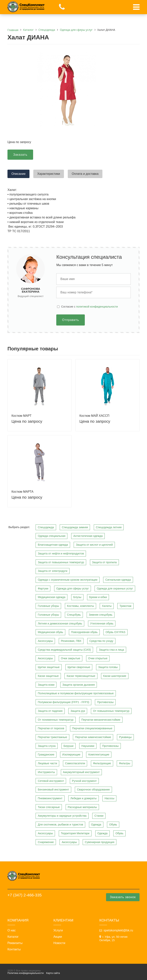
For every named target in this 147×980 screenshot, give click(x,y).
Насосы (109, 798)
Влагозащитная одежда (53, 545)
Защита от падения (50, 711)
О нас (12, 930)
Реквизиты (15, 943)
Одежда (96, 825)
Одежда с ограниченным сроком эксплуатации (67, 580)
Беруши (69, 746)
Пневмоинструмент (50, 798)
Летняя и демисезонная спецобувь (60, 623)
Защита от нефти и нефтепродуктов (61, 553)
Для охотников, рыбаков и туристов (60, 825)
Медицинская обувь (50, 632)
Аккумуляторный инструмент (81, 772)
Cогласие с (89, 307)
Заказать (20, 155)
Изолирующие (71, 755)
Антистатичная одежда (88, 536)
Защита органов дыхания (79, 685)
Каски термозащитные (81, 676)
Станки (99, 816)
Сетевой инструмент (51, 781)
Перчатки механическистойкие (101, 720)
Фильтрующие (102, 763)
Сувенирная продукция (100, 842)
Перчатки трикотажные (52, 737)
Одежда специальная (51, 536)
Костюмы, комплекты (80, 606)
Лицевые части (47, 763)
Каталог (13, 937)
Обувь (113, 825)
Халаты (107, 606)
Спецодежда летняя (109, 527)
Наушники (88, 746)
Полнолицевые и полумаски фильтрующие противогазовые (76, 693)
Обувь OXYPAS (115, 632)
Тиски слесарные (49, 807)
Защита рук (78, 711)
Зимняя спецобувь (101, 615)
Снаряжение (46, 842)
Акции (58, 937)
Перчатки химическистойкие (93, 737)
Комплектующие (99, 755)
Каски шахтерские (115, 676)
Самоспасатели (75, 763)
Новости (59, 943)
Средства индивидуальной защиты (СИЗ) (64, 650)
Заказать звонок (123, 897)
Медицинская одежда (51, 597)
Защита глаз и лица (111, 650)
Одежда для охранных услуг (115, 588)
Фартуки (43, 588)
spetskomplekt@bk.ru (118, 930)
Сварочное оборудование (93, 790)
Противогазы (105, 702)
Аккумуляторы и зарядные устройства (62, 816)
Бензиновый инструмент (53, 790)
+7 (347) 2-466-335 (25, 895)
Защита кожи (46, 685)
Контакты (14, 949)
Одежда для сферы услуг (73, 588)
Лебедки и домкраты (84, 798)
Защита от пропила (104, 562)
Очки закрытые (71, 658)
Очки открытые (98, 658)
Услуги (58, 930)
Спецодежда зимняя (75, 527)
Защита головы (108, 667)
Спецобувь (74, 615)
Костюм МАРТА (22, 492)
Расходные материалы (82, 807)
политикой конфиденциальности (97, 307)
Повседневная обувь (84, 632)
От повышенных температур (111, 711)
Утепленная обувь (102, 623)
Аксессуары (45, 641)
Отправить (70, 320)
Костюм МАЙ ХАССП (94, 416)
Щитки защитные (49, 667)
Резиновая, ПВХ (71, 641)
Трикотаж (125, 606)
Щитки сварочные (79, 667)
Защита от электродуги (52, 571)
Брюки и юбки (98, 597)
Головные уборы (48, 606)
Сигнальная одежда (118, 580)
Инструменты (46, 772)
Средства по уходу (101, 641)
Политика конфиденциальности (26, 973)
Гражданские (46, 755)
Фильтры (125, 763)
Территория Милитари (75, 833)
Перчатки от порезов (51, 728)
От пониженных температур (56, 720)
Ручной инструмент (84, 781)
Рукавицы (125, 737)
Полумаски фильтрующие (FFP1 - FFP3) (63, 702)
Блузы (77, 597)
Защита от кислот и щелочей (94, 545)
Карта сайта (53, 973)
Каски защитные (48, 676)
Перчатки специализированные (92, 728)
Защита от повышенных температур (61, 562)
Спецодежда (46, 527)
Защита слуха (47, 746)
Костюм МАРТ (22, 416)
